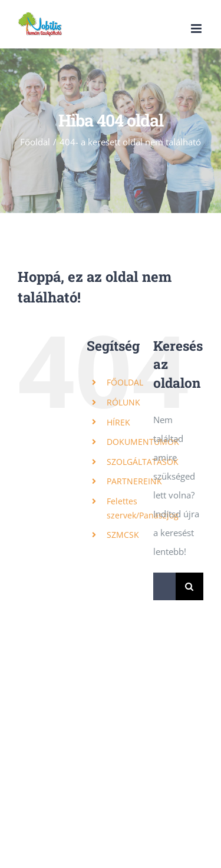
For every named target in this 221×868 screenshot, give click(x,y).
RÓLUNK (123, 402)
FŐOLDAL (125, 382)
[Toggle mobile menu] (197, 29)
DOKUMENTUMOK (143, 442)
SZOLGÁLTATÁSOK (143, 462)
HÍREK (118, 422)
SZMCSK (123, 535)
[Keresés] (189, 586)
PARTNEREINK (134, 481)
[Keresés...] (164, 586)
